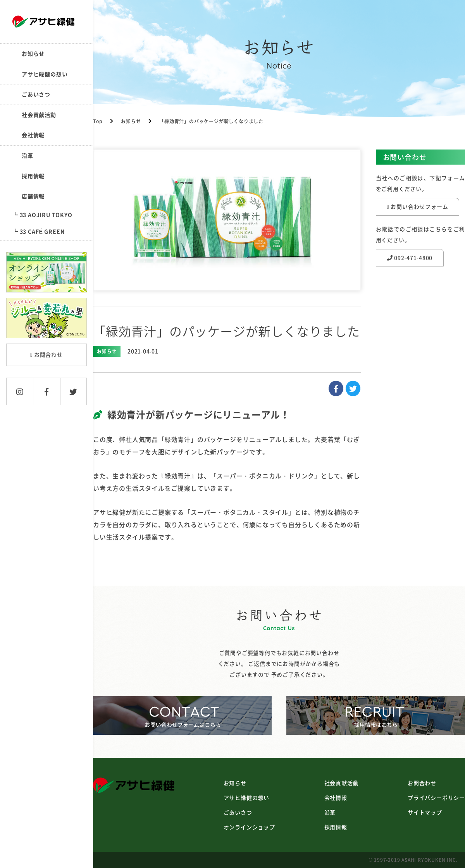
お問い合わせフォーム (418, 206)
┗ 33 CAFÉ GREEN (38, 231)
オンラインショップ (249, 827)
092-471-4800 (410, 258)
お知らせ (33, 53)
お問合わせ (46, 354)
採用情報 (33, 176)
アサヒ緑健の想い (45, 74)
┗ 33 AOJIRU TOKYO (42, 215)
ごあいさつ (36, 94)
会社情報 (33, 135)
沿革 (28, 155)
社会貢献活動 (39, 115)
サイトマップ (425, 812)
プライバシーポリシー (436, 798)
